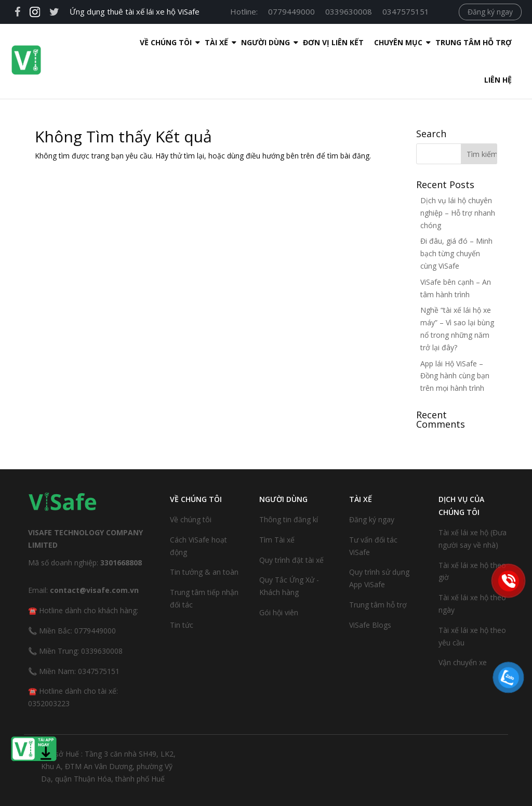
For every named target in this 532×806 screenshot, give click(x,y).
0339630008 (349, 11)
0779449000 (291, 11)
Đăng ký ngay (490, 12)
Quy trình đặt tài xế (291, 523)
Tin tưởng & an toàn (204, 534)
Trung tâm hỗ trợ (410, 42)
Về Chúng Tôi (102, 42)
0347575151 (406, 11)
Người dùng (202, 42)
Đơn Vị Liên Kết (270, 42)
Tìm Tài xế (277, 502)
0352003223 (49, 666)
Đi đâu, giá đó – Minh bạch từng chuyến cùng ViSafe (456, 216)
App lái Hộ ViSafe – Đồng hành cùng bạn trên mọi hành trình (455, 339)
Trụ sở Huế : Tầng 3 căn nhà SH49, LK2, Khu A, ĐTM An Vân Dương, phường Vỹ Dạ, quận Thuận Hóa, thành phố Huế (108, 729)
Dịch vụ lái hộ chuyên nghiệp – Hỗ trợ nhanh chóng (458, 175)
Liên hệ (477, 42)
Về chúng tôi (191, 482)
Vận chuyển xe (463, 625)
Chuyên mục (335, 42)
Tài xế (153, 42)
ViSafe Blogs (370, 587)
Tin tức (182, 587)
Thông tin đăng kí (289, 482)
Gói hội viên (279, 575)
